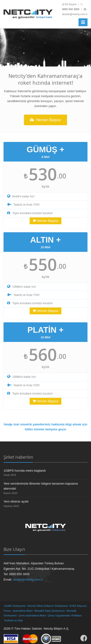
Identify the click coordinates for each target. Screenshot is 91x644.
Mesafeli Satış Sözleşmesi (49, 611)
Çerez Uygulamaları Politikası (65, 615)
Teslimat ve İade (13, 620)
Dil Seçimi (71, 4)
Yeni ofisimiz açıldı (16, 501)
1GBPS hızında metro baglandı (25, 471)
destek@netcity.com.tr (75, 14)
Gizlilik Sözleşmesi (15, 606)
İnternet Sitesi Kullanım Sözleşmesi (48, 606)
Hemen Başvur (45, 120)
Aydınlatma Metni (23, 611)
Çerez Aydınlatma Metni (32, 615)
